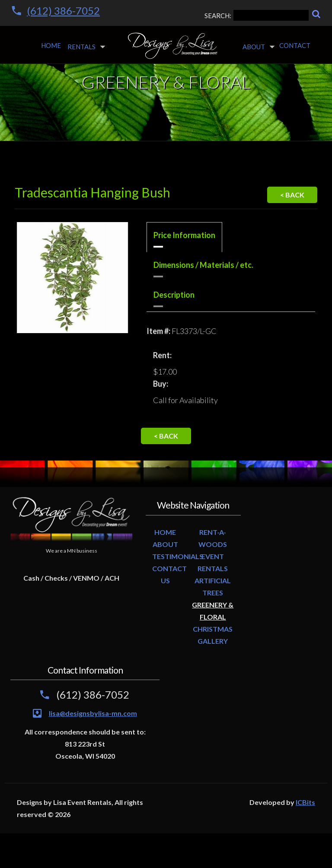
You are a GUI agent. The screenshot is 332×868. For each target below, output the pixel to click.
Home (51, 45)
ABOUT (165, 544)
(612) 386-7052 (63, 11)
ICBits (305, 802)
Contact (295, 45)
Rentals (81, 47)
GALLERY (213, 641)
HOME (165, 532)
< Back (292, 195)
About (254, 47)
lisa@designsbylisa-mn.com (93, 713)
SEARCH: (257, 15)
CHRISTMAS (213, 629)
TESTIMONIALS (178, 556)
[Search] (316, 14)
